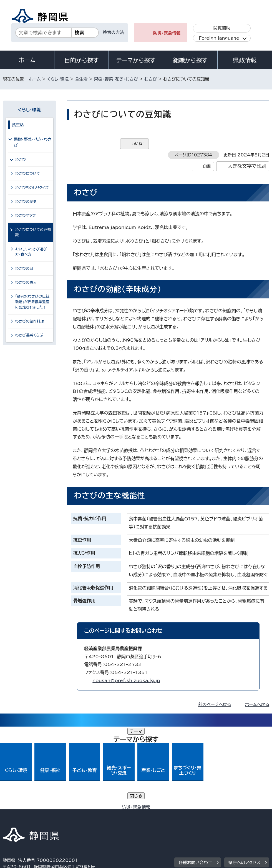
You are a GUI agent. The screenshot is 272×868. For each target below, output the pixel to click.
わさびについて (28, 174)
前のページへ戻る (215, 704)
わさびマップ (26, 215)
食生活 (81, 79)
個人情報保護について (91, 814)
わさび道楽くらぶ (29, 335)
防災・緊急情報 (167, 33)
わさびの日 (24, 269)
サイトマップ (54, 820)
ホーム (27, 60)
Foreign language (219, 38)
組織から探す (190, 60)
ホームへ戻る (257, 704)
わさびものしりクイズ (32, 188)
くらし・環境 (58, 79)
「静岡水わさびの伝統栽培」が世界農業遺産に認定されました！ (32, 302)
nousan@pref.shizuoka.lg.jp (126, 680)
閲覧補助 (222, 28)
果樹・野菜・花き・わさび (116, 79)
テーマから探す (136, 60)
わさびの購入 (26, 282)
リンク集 (15, 820)
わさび (151, 79)
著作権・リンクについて (29, 814)
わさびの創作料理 (30, 321)
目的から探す (82, 60)
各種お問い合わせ (195, 780)
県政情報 (245, 60)
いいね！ (139, 144)
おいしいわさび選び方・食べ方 (31, 252)
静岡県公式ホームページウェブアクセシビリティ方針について (187, 814)
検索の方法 (114, 32)
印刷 (207, 166)
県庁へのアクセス (244, 780)
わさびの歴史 (26, 202)
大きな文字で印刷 (247, 166)
